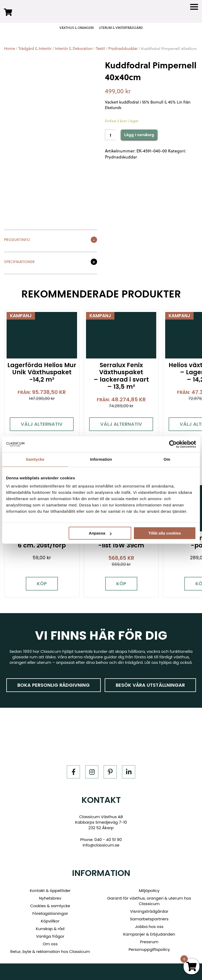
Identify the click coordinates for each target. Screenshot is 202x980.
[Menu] (194, 7)
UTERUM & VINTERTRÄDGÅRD (121, 28)
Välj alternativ (41, 423)
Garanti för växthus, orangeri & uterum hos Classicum (149, 899)
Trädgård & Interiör (35, 48)
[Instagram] (92, 770)
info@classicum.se (101, 843)
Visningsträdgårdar (149, 909)
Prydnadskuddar (123, 48)
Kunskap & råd (50, 927)
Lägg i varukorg (139, 135)
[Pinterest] (110, 770)
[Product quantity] (110, 135)
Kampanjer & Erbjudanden (149, 932)
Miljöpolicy (149, 889)
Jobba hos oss (149, 925)
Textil (100, 48)
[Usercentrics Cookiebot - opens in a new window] (173, 444)
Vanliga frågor (50, 934)
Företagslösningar (50, 912)
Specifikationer (19, 262)
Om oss (50, 942)
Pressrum (149, 940)
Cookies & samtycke (50, 904)
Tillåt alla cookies (165, 533)
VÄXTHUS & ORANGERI (77, 28)
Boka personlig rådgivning (54, 683)
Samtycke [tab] (35, 459)
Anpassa (100, 533)
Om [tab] (167, 459)
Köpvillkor (50, 919)
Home (9, 48)
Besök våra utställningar (150, 683)
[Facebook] (73, 770)
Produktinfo (17, 240)
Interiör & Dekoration (74, 48)
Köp (41, 582)
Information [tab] (101, 459)
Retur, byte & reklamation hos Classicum (50, 950)
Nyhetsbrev (50, 896)
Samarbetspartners (149, 917)
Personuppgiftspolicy (149, 948)
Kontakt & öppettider (50, 889)
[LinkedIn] (129, 770)
